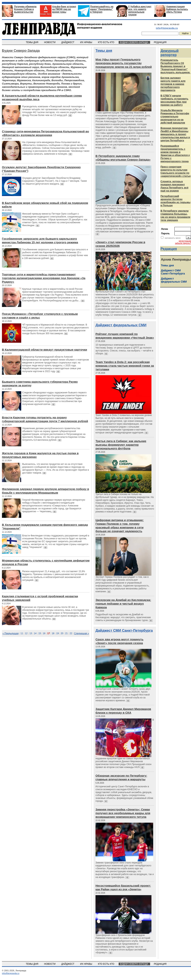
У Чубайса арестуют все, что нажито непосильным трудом (140, 11)
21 (66, 633)
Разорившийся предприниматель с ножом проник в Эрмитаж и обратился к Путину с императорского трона (175, 154)
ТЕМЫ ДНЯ (32, 42)
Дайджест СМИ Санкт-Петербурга (124, 631)
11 (22, 633)
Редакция (169, 249)
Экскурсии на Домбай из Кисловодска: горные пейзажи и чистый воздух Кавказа (123, 604)
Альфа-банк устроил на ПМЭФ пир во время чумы (64, 9)
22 (71, 633)
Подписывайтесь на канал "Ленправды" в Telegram (102, 9)
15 (40, 633)
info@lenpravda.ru (167, 28)
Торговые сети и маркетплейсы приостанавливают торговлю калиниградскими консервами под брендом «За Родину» (44, 278)
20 (62, 633)
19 (57, 633)
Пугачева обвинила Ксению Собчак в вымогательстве (25, 9)
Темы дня (104, 51)
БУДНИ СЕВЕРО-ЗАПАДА (134, 42)
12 (26, 633)
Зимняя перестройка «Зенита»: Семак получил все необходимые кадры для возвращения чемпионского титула (123, 813)
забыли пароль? (183, 243)
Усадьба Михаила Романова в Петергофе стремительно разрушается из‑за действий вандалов (175, 116)
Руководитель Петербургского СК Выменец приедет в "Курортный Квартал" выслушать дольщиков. (175, 66)
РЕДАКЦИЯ (161, 42)
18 (53, 633)
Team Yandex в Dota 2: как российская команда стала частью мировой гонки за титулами (125, 366)
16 (44, 633)
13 (31, 633)
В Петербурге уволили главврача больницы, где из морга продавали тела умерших (175, 215)
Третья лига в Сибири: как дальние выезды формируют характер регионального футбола (121, 445)
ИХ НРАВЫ (87, 42)
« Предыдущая (11, 633)
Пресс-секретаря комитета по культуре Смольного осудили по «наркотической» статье (176, 171)
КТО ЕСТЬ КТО (106, 42)
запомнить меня (173, 238)
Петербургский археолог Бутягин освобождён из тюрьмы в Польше (175, 201)
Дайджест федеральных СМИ (121, 325)
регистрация (185, 241)
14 (35, 633)
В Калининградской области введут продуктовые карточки (44, 350)
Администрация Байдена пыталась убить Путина (177, 9)
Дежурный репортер (170, 53)
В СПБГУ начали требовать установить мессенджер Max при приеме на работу (174, 100)
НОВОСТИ (50, 42)
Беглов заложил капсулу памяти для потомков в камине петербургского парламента (173, 84)
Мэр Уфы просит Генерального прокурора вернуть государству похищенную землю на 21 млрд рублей (124, 63)
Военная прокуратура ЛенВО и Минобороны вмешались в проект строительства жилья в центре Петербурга (175, 134)
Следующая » (82, 633)
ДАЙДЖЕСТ (68, 42)
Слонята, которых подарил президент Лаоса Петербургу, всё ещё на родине (175, 186)
